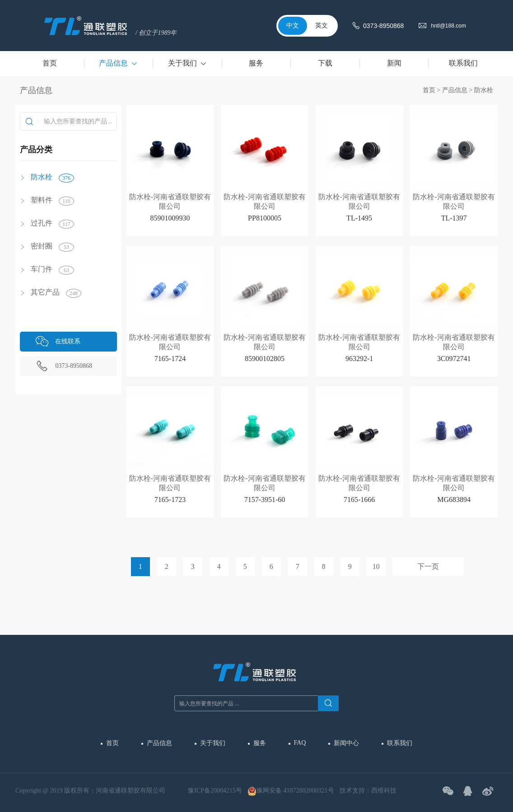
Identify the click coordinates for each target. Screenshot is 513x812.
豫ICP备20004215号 (215, 791)
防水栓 (484, 90)
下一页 (428, 566)
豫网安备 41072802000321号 (291, 791)
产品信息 (455, 90)
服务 (260, 743)
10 (376, 566)
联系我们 (400, 743)
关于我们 (213, 743)
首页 (429, 90)
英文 (322, 26)
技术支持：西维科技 (368, 791)
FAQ (300, 743)
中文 (293, 26)
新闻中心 (346, 743)
